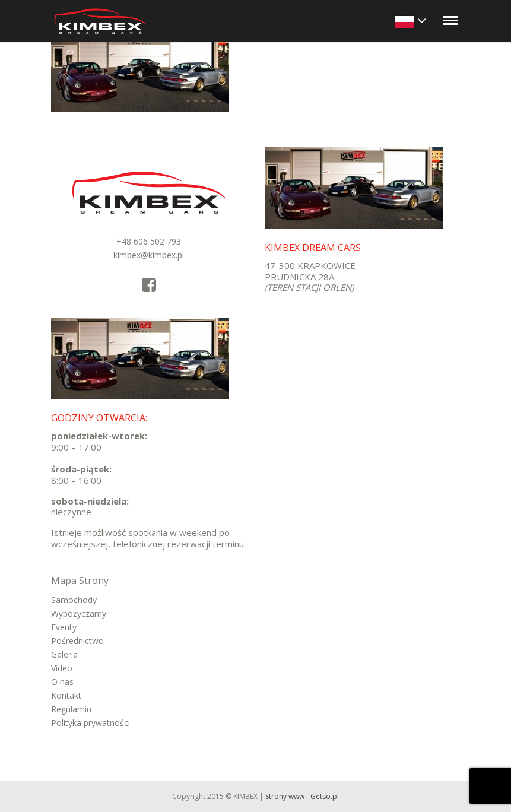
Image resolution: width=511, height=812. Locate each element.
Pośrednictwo (77, 641)
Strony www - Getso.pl (302, 796)
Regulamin (71, 709)
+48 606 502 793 (149, 241)
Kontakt (66, 695)
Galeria (64, 654)
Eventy (64, 627)
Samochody (74, 600)
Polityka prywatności (91, 723)
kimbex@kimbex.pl (149, 255)
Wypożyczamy (79, 613)
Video (62, 668)
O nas (62, 682)
